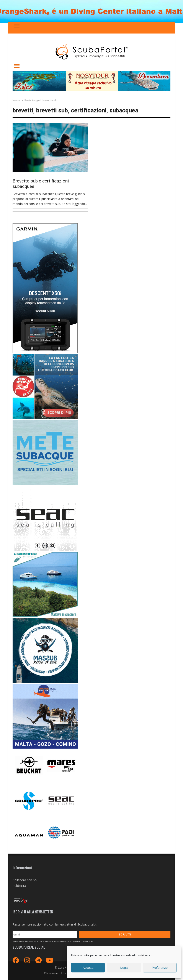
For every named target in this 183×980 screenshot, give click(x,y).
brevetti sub (52, 110)
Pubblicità (19, 886)
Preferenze (160, 968)
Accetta (88, 968)
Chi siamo (51, 973)
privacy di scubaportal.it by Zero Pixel (77, 941)
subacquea (124, 110)
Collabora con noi (25, 880)
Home (16, 100)
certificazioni (89, 110)
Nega (124, 968)
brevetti (23, 110)
